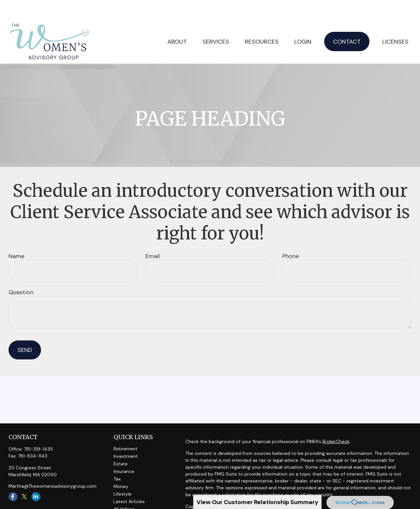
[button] (216, 22)
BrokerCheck (336, 422)
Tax (117, 459)
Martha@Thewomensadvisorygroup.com (52, 467)
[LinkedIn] (36, 477)
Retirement (126, 429)
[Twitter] (24, 477)
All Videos (124, 490)
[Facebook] (13, 477)
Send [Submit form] (25, 331)
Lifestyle (123, 475)
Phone (291, 237)
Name (16, 237)
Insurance (124, 452)
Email (153, 237)
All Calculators (129, 497)
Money (121, 467)
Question (21, 273)
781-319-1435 (38, 430)
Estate (121, 444)
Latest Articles (129, 482)
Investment (126, 437)
